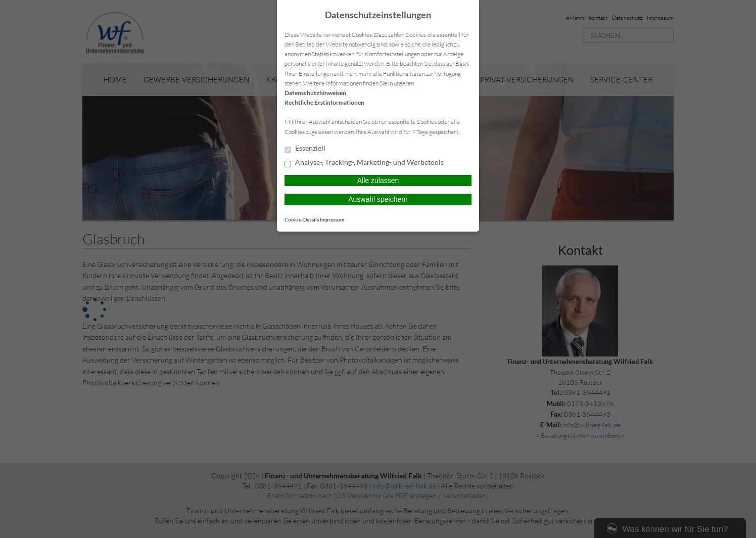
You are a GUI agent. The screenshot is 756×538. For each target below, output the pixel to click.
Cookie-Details (302, 219)
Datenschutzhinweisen (315, 93)
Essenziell (305, 149)
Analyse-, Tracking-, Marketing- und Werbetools (364, 163)
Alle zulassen (378, 181)
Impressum (332, 219)
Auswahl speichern (378, 199)
